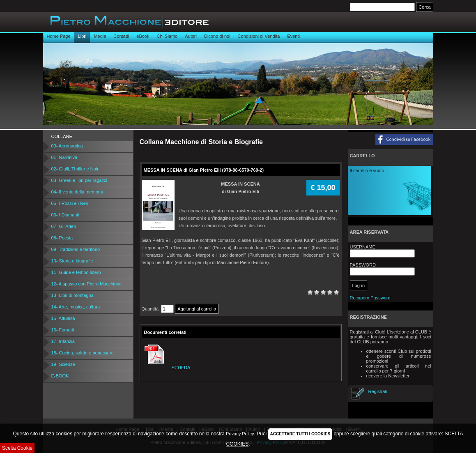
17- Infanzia (63, 341)
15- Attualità (63, 318)
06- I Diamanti (65, 215)
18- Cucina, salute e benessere (83, 353)
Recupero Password (370, 298)
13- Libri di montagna (72, 295)
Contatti (121, 36)
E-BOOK (60, 376)
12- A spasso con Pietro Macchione (87, 284)
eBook (143, 36)
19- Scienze (63, 364)
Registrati (378, 391)
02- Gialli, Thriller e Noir (75, 169)
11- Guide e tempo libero (76, 272)
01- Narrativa (64, 157)
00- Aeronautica (67, 146)
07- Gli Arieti (64, 226)
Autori (191, 36)
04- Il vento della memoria (77, 192)
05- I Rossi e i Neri (70, 203)
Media (100, 36)
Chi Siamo (167, 36)
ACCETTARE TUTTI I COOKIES (300, 434)
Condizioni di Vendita (259, 36)
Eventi (293, 36)
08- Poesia (62, 238)
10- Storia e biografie (72, 261)
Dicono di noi (217, 36)
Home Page (59, 36)
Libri (82, 36)
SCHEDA (166, 368)
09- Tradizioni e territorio (76, 249)
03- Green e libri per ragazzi (79, 180)
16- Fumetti (63, 330)
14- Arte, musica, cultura (76, 307)
